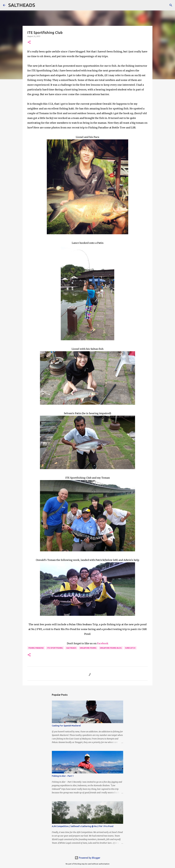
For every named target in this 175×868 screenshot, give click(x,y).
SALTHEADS (22, 5)
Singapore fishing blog (111, 648)
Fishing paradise (36, 648)
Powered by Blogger (87, 858)
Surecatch (130, 648)
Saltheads (71, 648)
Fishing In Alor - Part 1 (63, 776)
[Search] (39, 5)
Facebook (103, 643)
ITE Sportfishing (55, 648)
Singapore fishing (88, 648)
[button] (29, 42)
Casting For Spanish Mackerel (66, 726)
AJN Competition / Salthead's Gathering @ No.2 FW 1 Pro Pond (83, 826)
